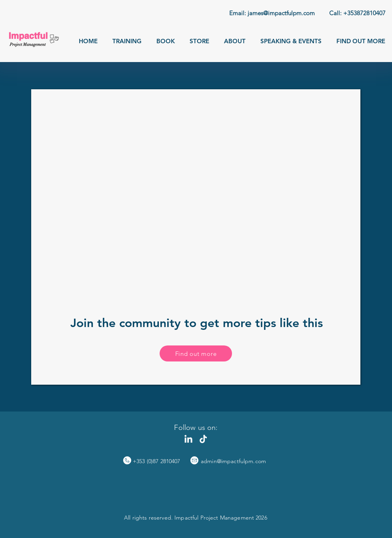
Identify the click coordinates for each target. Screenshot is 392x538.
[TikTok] (203, 440)
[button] (127, 41)
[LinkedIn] (188, 440)
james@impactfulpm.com (281, 13)
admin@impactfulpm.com (233, 461)
